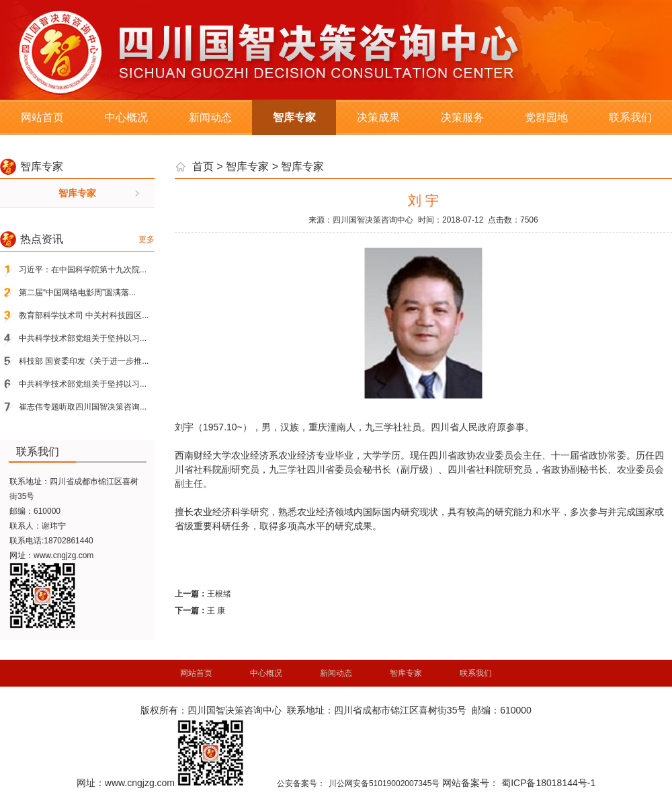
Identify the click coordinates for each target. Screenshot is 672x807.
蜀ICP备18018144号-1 (548, 783)
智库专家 (294, 117)
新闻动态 (210, 117)
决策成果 (378, 117)
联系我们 (630, 117)
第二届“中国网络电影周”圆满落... (77, 293)
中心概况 (126, 117)
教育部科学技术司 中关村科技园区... (84, 315)
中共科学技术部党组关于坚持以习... (83, 338)
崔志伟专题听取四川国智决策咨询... (83, 407)
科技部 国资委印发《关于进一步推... (84, 361)
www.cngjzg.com (64, 555)
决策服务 (462, 117)
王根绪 (219, 594)
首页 (203, 166)
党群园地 (546, 117)
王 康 (216, 611)
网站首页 (42, 117)
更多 (146, 239)
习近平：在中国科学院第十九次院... (83, 270)
